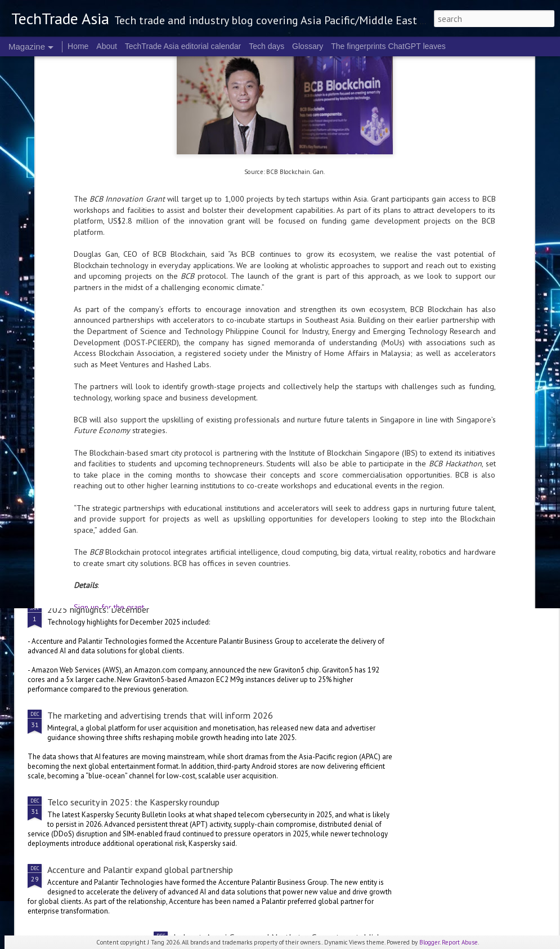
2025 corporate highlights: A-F (231, 481)
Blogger (429, 942)
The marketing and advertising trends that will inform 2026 (160, 715)
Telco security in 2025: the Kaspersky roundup (133, 802)
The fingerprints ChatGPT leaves (388, 46)
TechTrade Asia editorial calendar (183, 46)
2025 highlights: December (98, 609)
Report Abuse (460, 942)
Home (78, 46)
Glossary (308, 46)
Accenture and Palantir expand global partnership (140, 870)
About (107, 46)
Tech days (266, 46)
